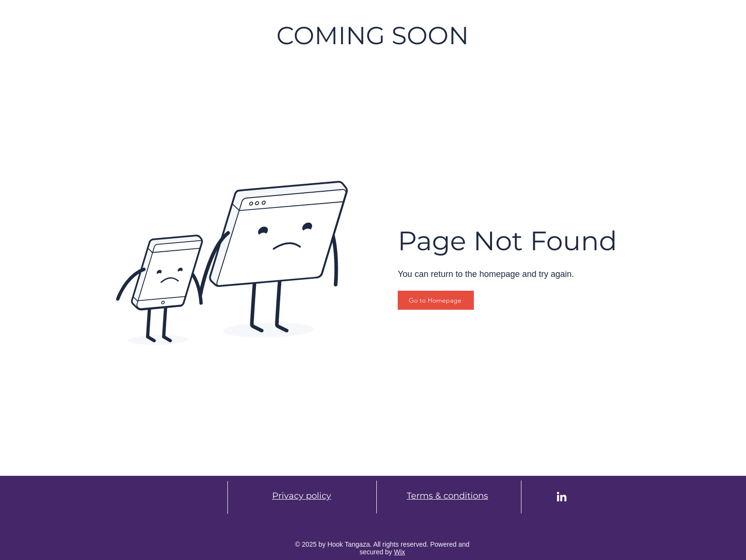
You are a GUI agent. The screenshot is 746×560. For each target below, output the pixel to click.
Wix (399, 552)
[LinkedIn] (562, 497)
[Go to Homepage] (436, 300)
